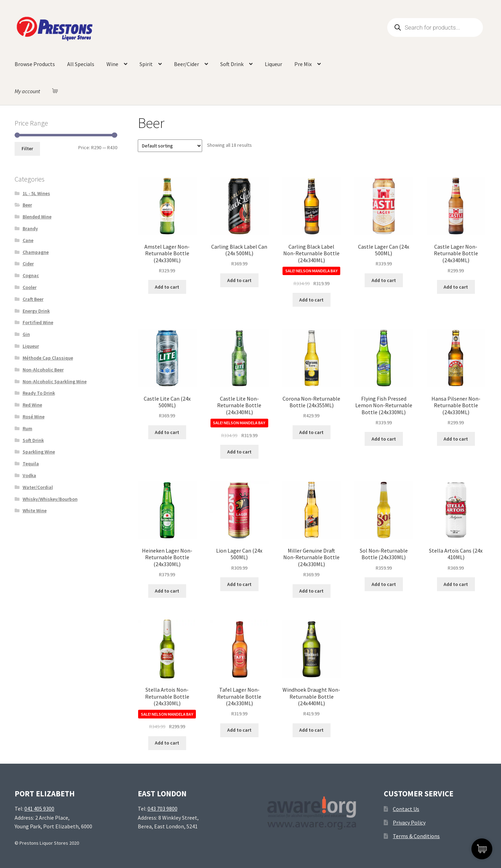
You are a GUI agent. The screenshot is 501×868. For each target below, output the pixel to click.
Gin (26, 334)
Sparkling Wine (39, 452)
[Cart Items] (57, 91)
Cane (28, 240)
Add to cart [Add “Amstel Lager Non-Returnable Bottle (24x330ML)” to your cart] (167, 287)
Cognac (31, 275)
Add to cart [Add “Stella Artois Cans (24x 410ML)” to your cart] (456, 584)
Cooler (30, 287)
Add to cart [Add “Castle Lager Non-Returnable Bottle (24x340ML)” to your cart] (456, 287)
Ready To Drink (39, 393)
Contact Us (406, 809)
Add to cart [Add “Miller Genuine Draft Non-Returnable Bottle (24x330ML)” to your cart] (311, 591)
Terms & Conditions (416, 836)
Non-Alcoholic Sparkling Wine (55, 381)
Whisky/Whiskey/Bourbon (50, 499)
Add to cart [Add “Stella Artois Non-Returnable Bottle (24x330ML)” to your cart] (167, 743)
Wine (112, 64)
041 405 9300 (39, 809)
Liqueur (273, 64)
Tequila (31, 464)
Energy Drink (36, 311)
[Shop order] (170, 146)
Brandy (30, 228)
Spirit (146, 64)
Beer (27, 205)
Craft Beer (33, 299)
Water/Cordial (38, 487)
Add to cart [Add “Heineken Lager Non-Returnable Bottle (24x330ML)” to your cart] (167, 591)
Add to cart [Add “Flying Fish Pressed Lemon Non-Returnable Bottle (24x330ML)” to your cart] (384, 439)
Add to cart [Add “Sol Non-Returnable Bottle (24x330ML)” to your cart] (384, 584)
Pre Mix (303, 64)
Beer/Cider (186, 64)
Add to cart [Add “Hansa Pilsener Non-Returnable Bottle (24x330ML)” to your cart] (456, 439)
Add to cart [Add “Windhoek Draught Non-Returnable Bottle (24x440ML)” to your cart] (311, 730)
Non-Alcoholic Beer (43, 370)
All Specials (81, 64)
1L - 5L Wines (36, 193)
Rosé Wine (34, 417)
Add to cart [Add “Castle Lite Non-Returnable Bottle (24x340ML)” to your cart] (239, 452)
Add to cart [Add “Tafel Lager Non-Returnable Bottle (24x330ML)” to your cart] (239, 730)
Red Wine (32, 405)
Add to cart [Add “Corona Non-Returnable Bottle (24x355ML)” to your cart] (311, 432)
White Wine (35, 511)
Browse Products (35, 64)
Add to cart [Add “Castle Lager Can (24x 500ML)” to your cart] (384, 280)
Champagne (36, 252)
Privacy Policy (409, 822)
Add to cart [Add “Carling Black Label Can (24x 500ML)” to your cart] (239, 280)
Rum (27, 428)
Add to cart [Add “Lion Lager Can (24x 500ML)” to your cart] (239, 584)
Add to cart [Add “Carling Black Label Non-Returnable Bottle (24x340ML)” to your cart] (311, 300)
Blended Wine (37, 217)
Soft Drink (232, 64)
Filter (27, 148)
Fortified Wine (38, 322)
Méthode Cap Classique (48, 358)
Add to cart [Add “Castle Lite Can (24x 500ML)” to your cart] (167, 432)
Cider (28, 264)
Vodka (29, 475)
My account (27, 91)
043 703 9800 (162, 809)
